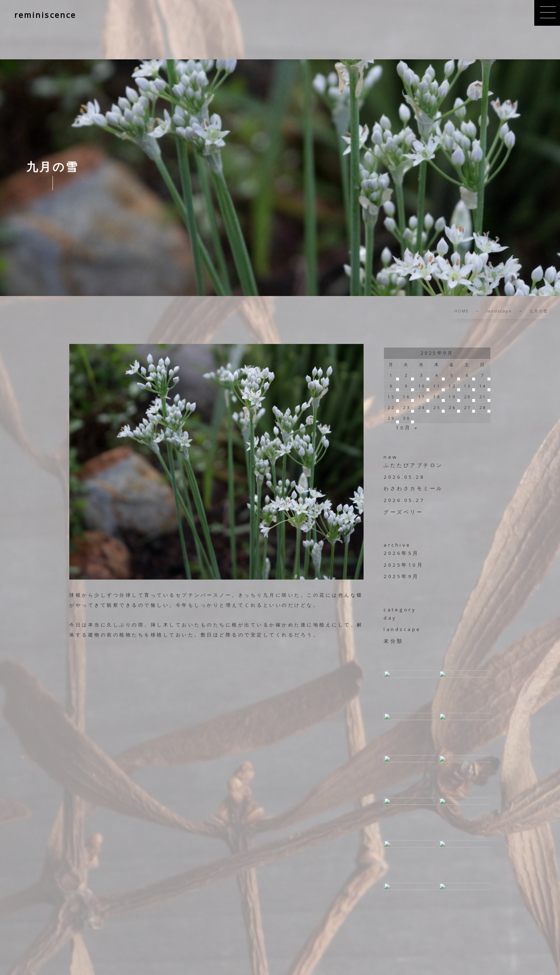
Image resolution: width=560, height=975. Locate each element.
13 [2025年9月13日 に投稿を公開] (468, 386)
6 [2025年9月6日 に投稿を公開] (468, 375)
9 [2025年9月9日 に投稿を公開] (407, 386)
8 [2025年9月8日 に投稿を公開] (392, 386)
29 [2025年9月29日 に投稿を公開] (391, 418)
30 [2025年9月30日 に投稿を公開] (407, 418)
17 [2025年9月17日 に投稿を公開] (422, 397)
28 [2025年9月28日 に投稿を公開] (483, 407)
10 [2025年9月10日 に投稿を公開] (422, 386)
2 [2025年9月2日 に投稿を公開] (407, 375)
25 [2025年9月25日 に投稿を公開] (437, 407)
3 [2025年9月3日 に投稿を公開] (422, 375)
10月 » (407, 428)
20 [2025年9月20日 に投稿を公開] (468, 397)
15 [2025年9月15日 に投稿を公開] (391, 397)
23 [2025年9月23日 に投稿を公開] (407, 407)
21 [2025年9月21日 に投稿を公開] (483, 397)
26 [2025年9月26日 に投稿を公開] (452, 407)
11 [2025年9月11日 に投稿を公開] (437, 386)
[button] (547, 13)
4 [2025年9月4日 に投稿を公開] (437, 375)
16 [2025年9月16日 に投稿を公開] (407, 397)
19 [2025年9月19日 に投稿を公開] (452, 397)
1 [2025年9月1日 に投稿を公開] (392, 375)
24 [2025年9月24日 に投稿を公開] (422, 407)
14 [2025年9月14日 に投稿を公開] (483, 386)
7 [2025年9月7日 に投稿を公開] (483, 375)
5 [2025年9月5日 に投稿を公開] (452, 375)
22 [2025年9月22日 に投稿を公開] (391, 407)
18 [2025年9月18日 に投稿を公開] (437, 397)
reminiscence (45, 15)
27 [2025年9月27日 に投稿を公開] (468, 407)
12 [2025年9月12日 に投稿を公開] (452, 386)
